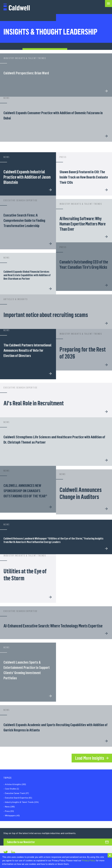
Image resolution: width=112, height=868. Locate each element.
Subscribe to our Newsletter (21, 842)
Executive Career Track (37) (17, 793)
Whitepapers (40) (12, 816)
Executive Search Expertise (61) (19, 798)
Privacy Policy (89, 861)
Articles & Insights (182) (15, 784)
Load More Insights (90, 758)
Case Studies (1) (12, 789)
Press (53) (9, 811)
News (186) (10, 807)
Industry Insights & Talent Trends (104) (22, 802)
